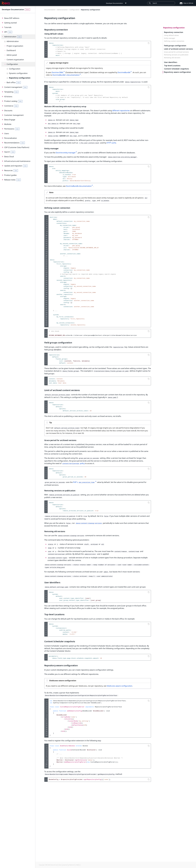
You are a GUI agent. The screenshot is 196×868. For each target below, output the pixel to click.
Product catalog (13, 101)
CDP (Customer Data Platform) (17, 147)
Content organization (15, 60)
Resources (11, 171)
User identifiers (171, 62)
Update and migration (16, 166)
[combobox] (161, 3)
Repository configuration (20, 78)
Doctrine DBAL (58, 72)
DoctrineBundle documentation (79, 185)
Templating (11, 92)
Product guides (10, 175)
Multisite (8, 124)
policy (73, 461)
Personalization (11, 138)
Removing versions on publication (176, 55)
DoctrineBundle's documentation (66, 75)
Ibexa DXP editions (12, 18)
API (8, 32)
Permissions (12, 129)
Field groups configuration (175, 46)
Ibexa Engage (10, 120)
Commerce (11, 106)
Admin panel (12, 55)
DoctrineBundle (124, 72)
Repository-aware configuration (177, 72)
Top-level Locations (172, 66)
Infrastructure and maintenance (17, 161)
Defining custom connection (174, 41)
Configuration (12, 64)
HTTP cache (111, 142)
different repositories (121, 110)
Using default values (171, 35)
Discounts (8, 111)
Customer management (14, 115)
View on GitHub (186, 3)
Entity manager (170, 38)
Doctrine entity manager (66, 152)
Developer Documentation (13, 10)
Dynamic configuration (18, 73)
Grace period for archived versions (176, 52)
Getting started (10, 23)
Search (10, 152)
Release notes (13, 180)
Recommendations (15, 143)
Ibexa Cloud (9, 157)
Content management (16, 87)
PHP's (84, 480)
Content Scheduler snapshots (177, 69)
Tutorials (8, 27)
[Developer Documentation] (6, 3)
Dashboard (11, 50)
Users (7, 134)
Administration (13, 37)
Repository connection (174, 32)
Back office (14, 83)
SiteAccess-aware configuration (120, 681)
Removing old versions (172, 58)
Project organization (15, 46)
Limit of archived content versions (178, 49)
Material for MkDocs (75, 865)
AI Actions (8, 97)
